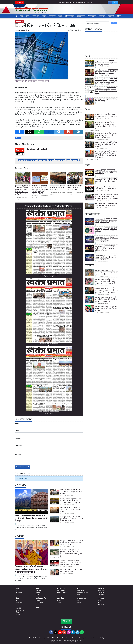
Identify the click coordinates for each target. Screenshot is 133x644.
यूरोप (99, 602)
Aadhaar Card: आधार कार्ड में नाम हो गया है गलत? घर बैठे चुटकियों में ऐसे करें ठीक (71, 492)
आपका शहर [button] (36, 16)
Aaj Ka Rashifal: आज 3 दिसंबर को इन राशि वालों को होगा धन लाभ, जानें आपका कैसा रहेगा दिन (106, 239)
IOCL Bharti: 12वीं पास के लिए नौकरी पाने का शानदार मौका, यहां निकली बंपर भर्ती (106, 144)
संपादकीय (59, 602)
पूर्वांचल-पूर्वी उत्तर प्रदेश (62, 593)
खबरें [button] (44, 16)
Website (18, 438)
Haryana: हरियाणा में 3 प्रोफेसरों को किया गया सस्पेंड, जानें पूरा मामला (106, 205)
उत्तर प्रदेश (39, 591)
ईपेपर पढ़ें (66, 622)
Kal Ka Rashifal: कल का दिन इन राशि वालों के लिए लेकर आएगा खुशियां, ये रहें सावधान (105, 248)
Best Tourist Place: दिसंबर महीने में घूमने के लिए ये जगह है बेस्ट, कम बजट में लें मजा (31, 518)
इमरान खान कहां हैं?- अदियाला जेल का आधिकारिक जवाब (71, 571)
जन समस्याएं (19, 22)
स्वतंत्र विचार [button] (81, 16)
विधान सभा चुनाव (20, 610)
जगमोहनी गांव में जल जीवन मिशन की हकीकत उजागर (75, 188)
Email (17, 431)
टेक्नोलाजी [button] (52, 16)
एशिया (99, 600)
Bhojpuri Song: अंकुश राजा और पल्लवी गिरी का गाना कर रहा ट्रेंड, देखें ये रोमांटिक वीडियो (106, 272)
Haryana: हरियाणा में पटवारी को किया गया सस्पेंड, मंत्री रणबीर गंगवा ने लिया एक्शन (106, 172)
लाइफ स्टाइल (101, 593)
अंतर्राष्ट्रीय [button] (102, 16)
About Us (32, 638)
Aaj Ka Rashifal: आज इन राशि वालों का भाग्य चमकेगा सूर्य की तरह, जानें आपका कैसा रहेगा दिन (106, 221)
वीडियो (119, 16)
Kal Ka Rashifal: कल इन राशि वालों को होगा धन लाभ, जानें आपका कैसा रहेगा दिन (106, 230)
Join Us (115, 2)
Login (110, 2)
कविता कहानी (39, 602)
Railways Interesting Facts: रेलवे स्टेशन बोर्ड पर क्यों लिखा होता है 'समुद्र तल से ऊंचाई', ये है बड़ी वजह (70, 501)
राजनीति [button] (111, 16)
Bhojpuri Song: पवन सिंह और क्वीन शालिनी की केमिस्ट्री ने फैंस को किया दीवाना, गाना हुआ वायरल (106, 299)
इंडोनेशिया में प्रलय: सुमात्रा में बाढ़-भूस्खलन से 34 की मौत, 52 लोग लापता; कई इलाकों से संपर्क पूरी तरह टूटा (71, 553)
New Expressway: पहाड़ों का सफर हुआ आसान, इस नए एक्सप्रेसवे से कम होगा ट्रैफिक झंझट (71, 519)
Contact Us (38, 638)
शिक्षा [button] (60, 16)
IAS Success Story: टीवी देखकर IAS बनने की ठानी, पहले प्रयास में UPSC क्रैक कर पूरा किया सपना (106, 135)
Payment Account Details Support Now (54, 638)
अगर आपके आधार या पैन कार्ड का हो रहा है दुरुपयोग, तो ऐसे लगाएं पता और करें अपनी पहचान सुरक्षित (40, 190)
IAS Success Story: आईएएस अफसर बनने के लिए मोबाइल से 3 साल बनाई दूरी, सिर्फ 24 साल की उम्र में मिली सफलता (106, 154)
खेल (78, 600)
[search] (98, 23)
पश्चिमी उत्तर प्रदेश (61, 591)
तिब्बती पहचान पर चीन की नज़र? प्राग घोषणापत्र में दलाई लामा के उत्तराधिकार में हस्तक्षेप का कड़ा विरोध (31, 569)
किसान (79, 594)
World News (101, 604)
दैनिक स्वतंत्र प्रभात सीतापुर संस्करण (49, 343)
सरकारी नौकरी (19, 602)
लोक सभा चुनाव (19, 612)
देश (16, 591)
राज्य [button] (28, 16)
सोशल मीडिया (101, 594)
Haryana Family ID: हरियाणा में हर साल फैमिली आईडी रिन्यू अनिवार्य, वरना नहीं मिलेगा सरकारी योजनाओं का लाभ (106, 91)
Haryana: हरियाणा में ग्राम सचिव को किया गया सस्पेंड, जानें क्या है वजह (106, 188)
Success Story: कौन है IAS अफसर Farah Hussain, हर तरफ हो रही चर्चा (106, 116)
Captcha (18, 455)
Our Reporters (83, 638)
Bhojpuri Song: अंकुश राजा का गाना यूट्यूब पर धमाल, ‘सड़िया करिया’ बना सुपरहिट (106, 308)
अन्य (17, 600)
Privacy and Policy (99, 638)
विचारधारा (59, 600)
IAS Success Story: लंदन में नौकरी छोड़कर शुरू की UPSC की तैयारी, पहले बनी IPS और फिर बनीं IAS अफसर (106, 290)
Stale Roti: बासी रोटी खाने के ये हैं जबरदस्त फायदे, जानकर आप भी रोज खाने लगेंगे (71, 510)
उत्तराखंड (38, 593)
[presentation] (29, 460)
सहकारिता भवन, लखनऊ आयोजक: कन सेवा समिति (106, 100)
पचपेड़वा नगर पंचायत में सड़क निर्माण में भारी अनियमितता (58, 188)
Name (17, 423)
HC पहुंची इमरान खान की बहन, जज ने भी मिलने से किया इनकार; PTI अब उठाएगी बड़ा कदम (71, 543)
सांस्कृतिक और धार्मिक (82, 593)
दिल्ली (38, 594)
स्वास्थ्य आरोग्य (81, 591)
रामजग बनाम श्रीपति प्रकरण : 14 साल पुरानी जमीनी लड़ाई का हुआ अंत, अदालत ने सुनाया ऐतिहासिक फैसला (107, 197)
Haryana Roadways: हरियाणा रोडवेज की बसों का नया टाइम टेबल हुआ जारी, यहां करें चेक (106, 63)
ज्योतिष (38, 600)
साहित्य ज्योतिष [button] (69, 16)
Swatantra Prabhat (23, 30)
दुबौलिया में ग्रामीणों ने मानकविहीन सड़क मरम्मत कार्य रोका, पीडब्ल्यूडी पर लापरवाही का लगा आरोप (22, 190)
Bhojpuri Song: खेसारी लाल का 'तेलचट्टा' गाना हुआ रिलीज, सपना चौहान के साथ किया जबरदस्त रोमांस (106, 281)
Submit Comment (22, 467)
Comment (18, 445)
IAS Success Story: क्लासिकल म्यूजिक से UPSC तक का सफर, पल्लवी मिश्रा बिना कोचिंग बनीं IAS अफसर (106, 125)
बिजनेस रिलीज (101, 591)
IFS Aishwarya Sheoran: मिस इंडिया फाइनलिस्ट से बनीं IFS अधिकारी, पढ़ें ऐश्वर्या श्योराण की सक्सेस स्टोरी (106, 81)
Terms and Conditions (72, 638)
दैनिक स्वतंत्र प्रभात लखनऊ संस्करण (49, 275)
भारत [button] (21, 16)
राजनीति (18, 614)
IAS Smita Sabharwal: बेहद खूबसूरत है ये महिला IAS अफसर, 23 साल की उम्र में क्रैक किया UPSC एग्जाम (106, 72)
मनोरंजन (79, 602)
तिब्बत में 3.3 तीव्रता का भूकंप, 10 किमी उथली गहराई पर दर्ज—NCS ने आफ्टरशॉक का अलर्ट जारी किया (71, 563)
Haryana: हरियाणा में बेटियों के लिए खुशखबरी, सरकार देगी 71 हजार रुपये (106, 180)
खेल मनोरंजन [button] (92, 16)
